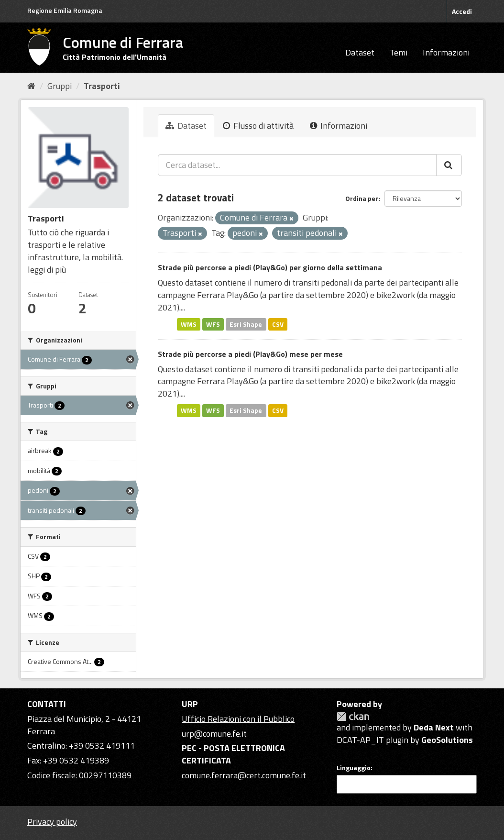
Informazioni (446, 52)
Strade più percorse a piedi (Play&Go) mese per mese (250, 354)
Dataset (360, 52)
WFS (213, 324)
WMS (189, 324)
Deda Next (434, 727)
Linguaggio (354, 768)
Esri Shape (246, 324)
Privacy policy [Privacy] (52, 822)
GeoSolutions (447, 740)
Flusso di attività (258, 126)
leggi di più (47, 270)
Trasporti (102, 86)
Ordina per (362, 198)
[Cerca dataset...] (297, 165)
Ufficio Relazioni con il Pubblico (238, 719)
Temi (399, 52)
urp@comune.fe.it (214, 734)
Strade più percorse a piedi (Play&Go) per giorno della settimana (270, 267)
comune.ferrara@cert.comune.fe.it (244, 775)
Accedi (462, 11)
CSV (278, 324)
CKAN (353, 716)
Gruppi (60, 86)
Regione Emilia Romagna (65, 10)
